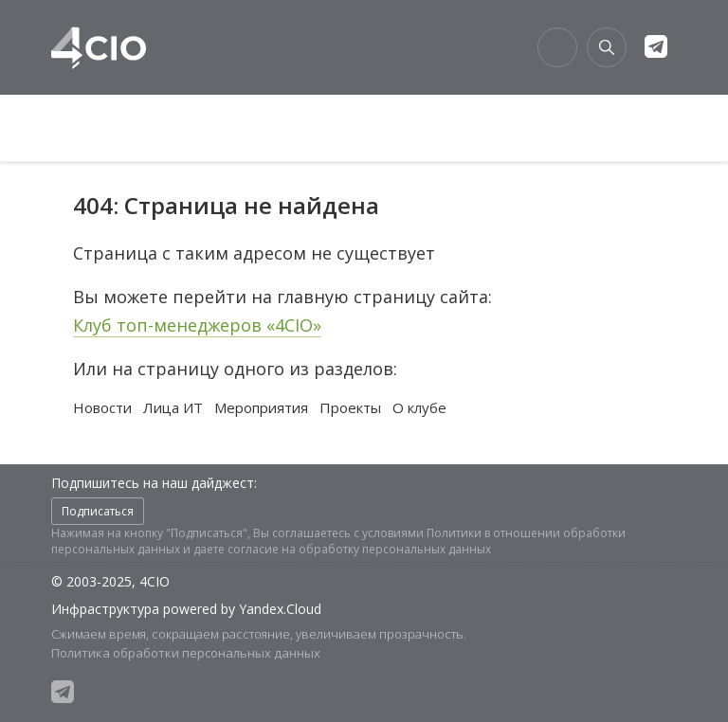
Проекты (350, 407)
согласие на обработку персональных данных (359, 549)
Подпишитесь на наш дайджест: (154, 483)
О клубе (419, 407)
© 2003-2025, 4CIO (110, 581)
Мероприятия (261, 407)
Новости (102, 407)
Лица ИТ (173, 407)
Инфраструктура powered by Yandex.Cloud (186, 609)
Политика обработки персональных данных (186, 653)
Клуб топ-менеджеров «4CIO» (197, 325)
